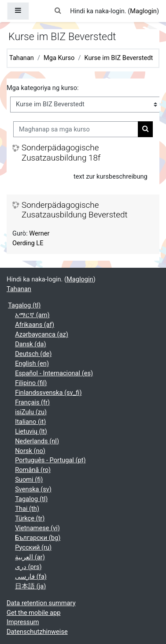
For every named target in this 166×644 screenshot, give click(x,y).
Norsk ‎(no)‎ (30, 451)
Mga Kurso (59, 58)
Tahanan (22, 58)
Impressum (23, 622)
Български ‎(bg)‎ (38, 538)
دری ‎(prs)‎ (28, 567)
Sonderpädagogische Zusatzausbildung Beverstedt (75, 210)
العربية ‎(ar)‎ (30, 557)
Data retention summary (41, 603)
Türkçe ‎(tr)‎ (30, 518)
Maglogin (143, 11)
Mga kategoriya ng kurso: (43, 88)
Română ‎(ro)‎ (33, 470)
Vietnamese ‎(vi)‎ (37, 528)
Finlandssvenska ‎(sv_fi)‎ (48, 393)
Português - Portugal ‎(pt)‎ (50, 460)
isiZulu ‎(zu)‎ (31, 412)
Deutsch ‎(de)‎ (33, 354)
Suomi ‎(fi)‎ (29, 479)
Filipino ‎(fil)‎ (31, 383)
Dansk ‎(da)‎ (30, 344)
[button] (58, 11)
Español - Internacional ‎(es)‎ (54, 373)
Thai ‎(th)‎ (27, 509)
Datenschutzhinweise (37, 632)
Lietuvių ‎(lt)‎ (31, 431)
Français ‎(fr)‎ (32, 402)
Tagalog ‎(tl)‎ (24, 305)
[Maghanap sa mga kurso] (76, 129)
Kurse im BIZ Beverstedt (118, 58)
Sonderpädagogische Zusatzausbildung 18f (61, 153)
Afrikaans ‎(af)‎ (35, 325)
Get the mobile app (33, 613)
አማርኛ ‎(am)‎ (32, 315)
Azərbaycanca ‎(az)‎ (42, 334)
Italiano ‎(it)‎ (30, 422)
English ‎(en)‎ (32, 363)
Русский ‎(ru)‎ (33, 547)
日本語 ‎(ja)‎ (30, 586)
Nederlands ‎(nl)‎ (37, 441)
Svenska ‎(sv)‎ (33, 489)
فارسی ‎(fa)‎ (31, 577)
